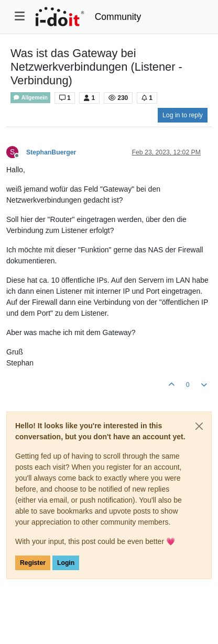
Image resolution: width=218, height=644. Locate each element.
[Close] (199, 426)
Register (33, 563)
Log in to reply (183, 115)
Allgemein (30, 98)
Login (66, 563)
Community (118, 17)
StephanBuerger (51, 152)
